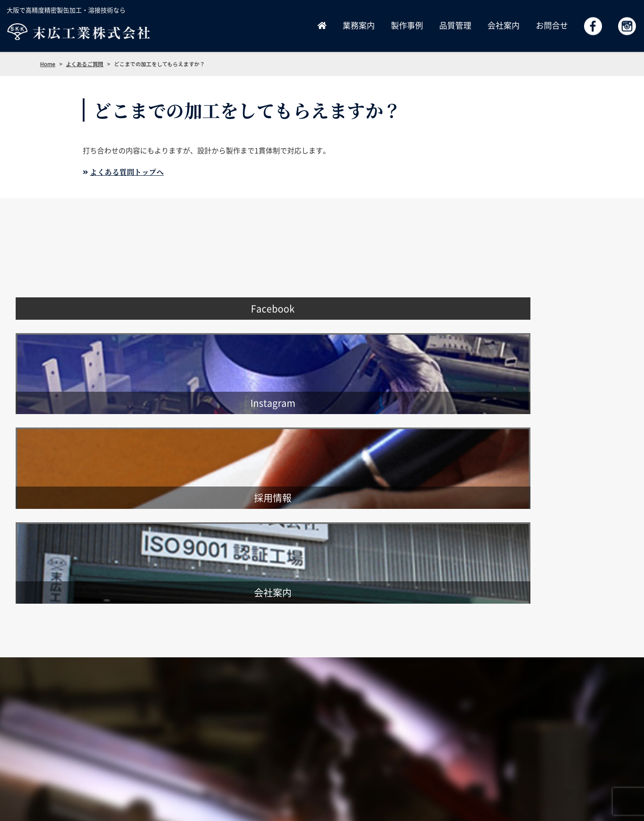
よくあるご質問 (581, 748)
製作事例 (407, 25)
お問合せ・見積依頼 (516, 748)
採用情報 (460, 748)
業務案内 (359, 25)
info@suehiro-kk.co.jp (71, 761)
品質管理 (455, 25)
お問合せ (552, 25)
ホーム (301, 748)
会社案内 (504, 25)
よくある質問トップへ (127, 172)
